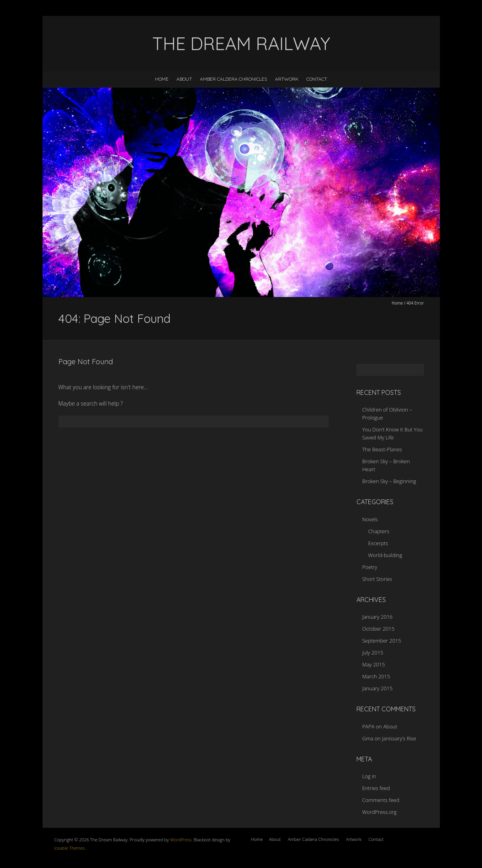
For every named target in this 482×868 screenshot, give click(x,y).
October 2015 (378, 629)
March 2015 (376, 676)
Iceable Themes (70, 848)
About (184, 79)
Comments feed (381, 800)
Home (162, 79)
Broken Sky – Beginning (389, 481)
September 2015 (382, 641)
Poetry (370, 567)
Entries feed (376, 788)
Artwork (287, 79)
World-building (385, 555)
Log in (369, 776)
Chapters (379, 531)
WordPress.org (379, 812)
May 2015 (374, 664)
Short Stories (377, 579)
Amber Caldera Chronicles (233, 79)
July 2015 (373, 652)
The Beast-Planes (382, 449)
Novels (370, 519)
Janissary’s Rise (399, 738)
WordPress (180, 840)
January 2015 (377, 688)
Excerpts (378, 543)
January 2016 (377, 617)
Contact (317, 79)
